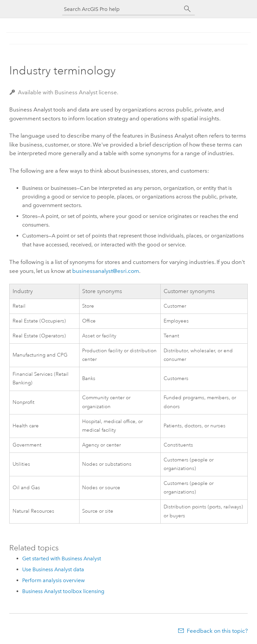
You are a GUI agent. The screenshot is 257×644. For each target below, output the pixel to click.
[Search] (187, 9)
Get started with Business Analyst (62, 558)
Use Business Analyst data (53, 569)
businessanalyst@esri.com (106, 271)
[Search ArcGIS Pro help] (122, 9)
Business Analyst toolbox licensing (63, 591)
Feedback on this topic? (217, 631)
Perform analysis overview (53, 580)
